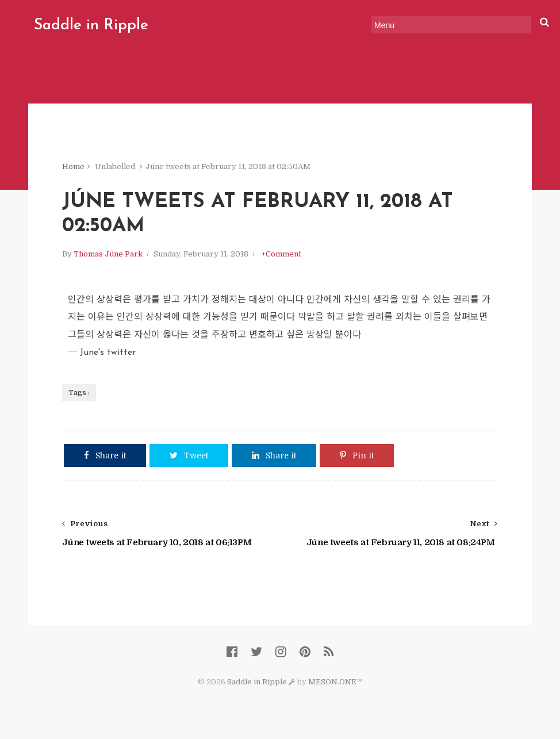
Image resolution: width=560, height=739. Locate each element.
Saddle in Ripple (91, 26)
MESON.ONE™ (335, 682)
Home (73, 166)
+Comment (281, 254)
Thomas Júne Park (108, 254)
